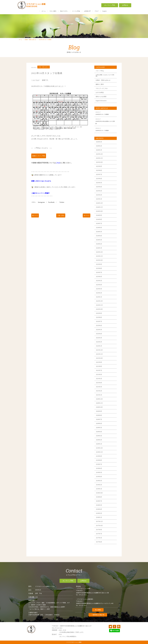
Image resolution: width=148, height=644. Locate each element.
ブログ (97, 11)
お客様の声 (87, 11)
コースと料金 (76, 11)
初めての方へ (64, 11)
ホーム (44, 11)
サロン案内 (53, 11)
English (104, 11)
